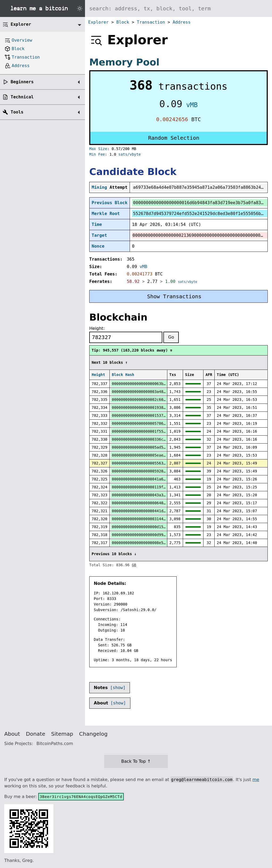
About (12, 734)
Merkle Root (106, 214)
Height (98, 375)
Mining (99, 187)
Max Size (98, 149)
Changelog (93, 734)
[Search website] (178, 8)
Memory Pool (124, 62)
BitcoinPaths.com (55, 744)
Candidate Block (133, 172)
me (256, 780)
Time (97, 224)
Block (123, 22)
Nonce (98, 246)
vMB (192, 105)
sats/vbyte (130, 154)
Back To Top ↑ (136, 761)
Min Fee (97, 154)
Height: (97, 328)
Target (99, 235)
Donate (36, 734)
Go (171, 337)
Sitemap (62, 734)
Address (182, 22)
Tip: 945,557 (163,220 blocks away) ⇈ (132, 350)
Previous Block (110, 203)
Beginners (22, 82)
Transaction (151, 22)
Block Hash (123, 375)
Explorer (98, 22)
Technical (22, 97)
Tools (17, 112)
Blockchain (118, 317)
